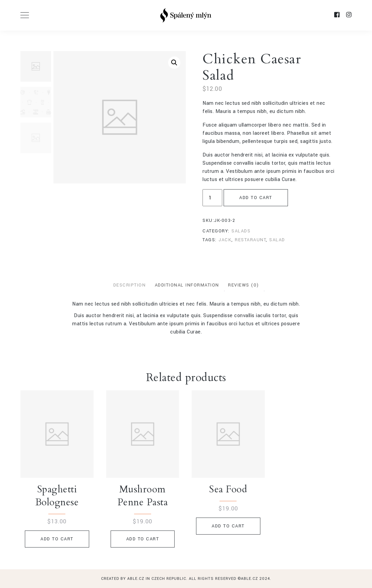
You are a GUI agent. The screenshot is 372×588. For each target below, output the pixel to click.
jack (225, 240)
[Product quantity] (212, 198)
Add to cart (256, 198)
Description (130, 285)
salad (277, 240)
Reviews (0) (244, 285)
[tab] (130, 285)
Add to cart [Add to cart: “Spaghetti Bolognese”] (57, 539)
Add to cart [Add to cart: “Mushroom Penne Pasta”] (143, 539)
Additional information (187, 285)
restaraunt (250, 240)
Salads (241, 231)
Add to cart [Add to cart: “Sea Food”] (228, 526)
